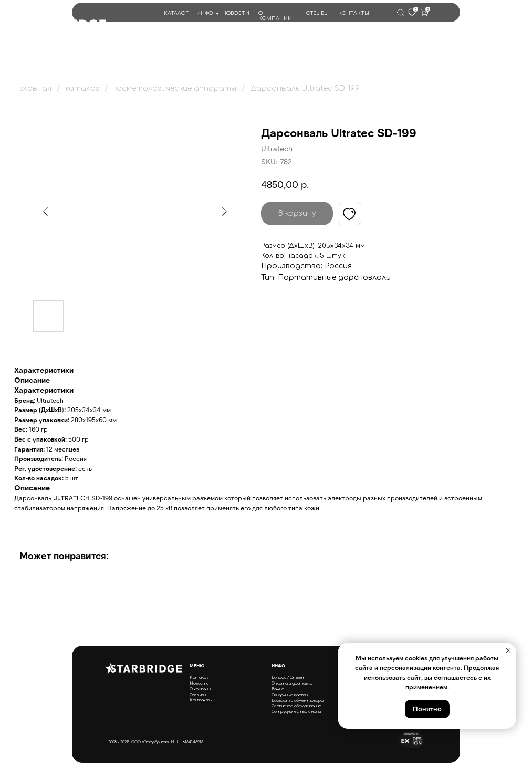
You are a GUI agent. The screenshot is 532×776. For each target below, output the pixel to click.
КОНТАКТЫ (354, 13)
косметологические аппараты (175, 88)
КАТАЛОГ (176, 13)
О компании (201, 689)
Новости (199, 683)
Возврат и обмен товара (298, 701)
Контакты (201, 700)
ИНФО (205, 13)
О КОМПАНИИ (275, 16)
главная (35, 88)
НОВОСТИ (236, 13)
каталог (82, 88)
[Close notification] (508, 651)
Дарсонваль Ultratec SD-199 (305, 88)
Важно (278, 689)
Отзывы (198, 695)
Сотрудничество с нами (296, 712)
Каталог (199, 678)
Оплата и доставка (292, 683)
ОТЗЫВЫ (317, 13)
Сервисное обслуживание (296, 706)
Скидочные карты (290, 695)
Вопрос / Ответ (288, 678)
